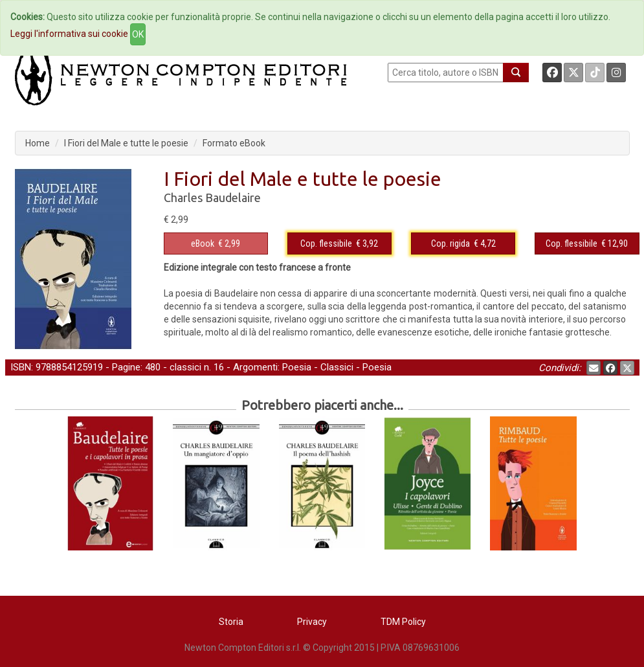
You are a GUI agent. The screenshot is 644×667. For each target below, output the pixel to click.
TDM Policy (403, 622)
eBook (203, 243)
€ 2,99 (216, 243)
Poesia (297, 367)
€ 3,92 (339, 243)
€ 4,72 (463, 243)
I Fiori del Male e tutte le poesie (126, 143)
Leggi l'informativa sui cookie (69, 34)
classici (185, 367)
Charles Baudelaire (212, 198)
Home (38, 143)
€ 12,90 (587, 243)
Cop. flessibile (326, 243)
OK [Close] (138, 34)
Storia (231, 622)
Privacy (312, 622)
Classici (337, 367)
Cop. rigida (450, 243)
